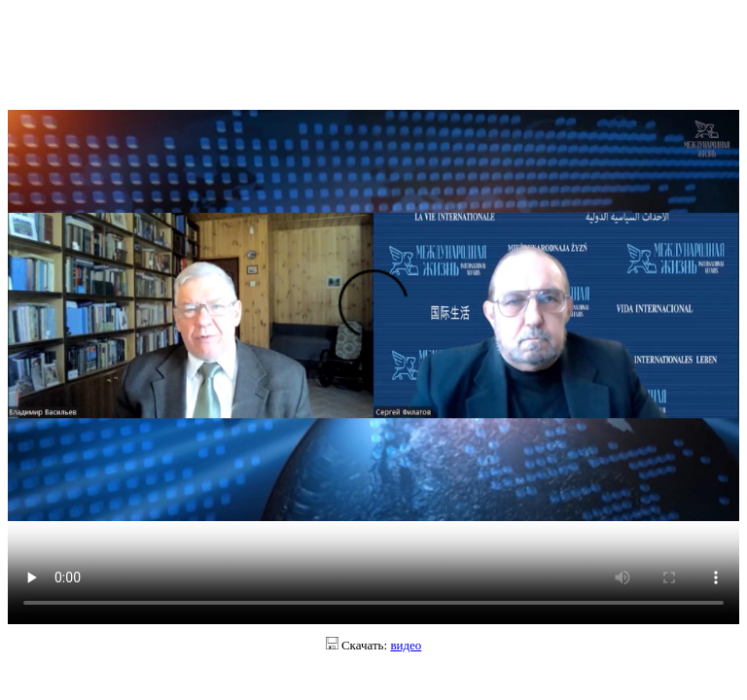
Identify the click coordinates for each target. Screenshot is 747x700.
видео (406, 645)
